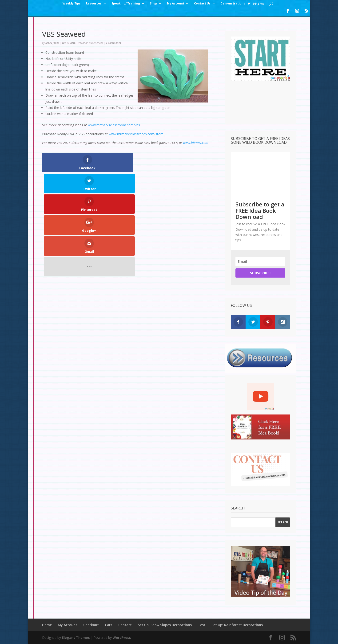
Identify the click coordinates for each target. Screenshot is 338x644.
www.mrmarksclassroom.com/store (136, 134)
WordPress (122, 638)
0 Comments (113, 43)
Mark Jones (52, 43)
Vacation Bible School (91, 43)
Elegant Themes (76, 638)
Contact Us (202, 4)
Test (202, 625)
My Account (176, 4)
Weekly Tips (72, 4)
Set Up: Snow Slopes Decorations (165, 625)
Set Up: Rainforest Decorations (237, 625)
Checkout (91, 625)
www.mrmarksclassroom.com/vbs (114, 125)
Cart (109, 625)
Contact (125, 625)
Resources (94, 4)
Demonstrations (233, 4)
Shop (153, 4)
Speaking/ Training (126, 4)
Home (47, 625)
